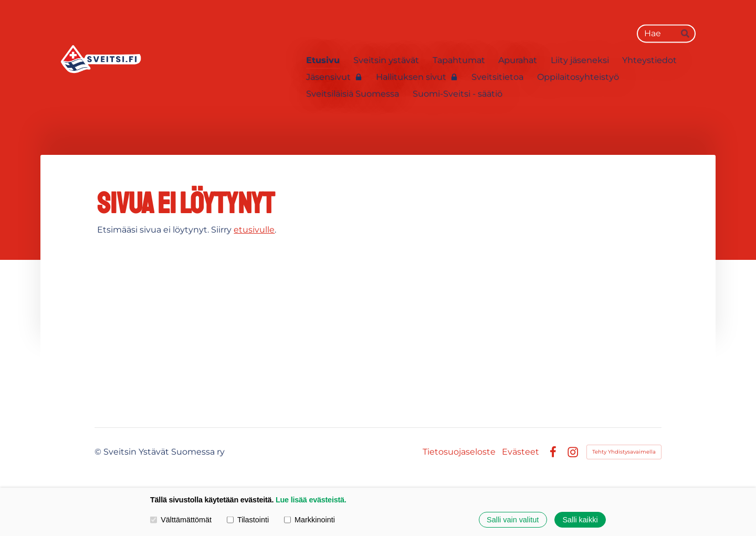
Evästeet (521, 452)
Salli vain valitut (513, 520)
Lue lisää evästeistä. (311, 500)
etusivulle (254, 230)
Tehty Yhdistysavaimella (624, 452)
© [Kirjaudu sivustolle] (99, 452)
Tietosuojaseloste (459, 452)
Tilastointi (248, 520)
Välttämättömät (181, 520)
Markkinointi (309, 520)
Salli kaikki (580, 520)
